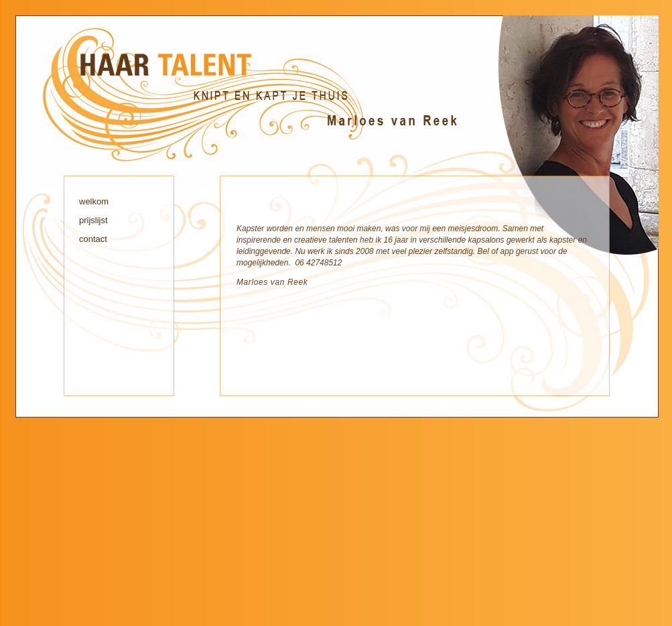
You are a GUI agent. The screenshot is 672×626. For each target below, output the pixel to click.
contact (93, 239)
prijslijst (93, 220)
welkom (94, 201)
